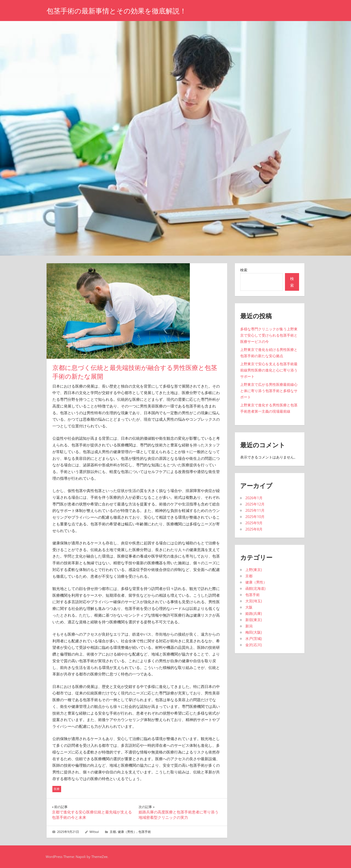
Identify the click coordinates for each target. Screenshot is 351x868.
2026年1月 (254, 498)
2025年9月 (254, 523)
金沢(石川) (254, 645)
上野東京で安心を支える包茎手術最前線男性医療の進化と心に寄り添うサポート (269, 370)
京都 (113, 832)
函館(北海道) (255, 588)
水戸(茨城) (254, 639)
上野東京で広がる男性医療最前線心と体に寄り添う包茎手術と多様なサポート (269, 391)
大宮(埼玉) (254, 601)
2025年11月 (255, 510)
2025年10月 (255, 517)
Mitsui (94, 832)
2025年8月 (254, 529)
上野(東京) (254, 570)
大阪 (249, 607)
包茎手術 (145, 832)
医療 (57, 789)
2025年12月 (255, 504)
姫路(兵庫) (254, 613)
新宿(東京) (254, 620)
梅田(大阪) (254, 632)
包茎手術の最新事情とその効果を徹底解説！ (119, 11)
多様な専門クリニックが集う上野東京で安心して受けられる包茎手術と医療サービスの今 (269, 335)
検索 (244, 270)
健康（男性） (127, 832)
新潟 (249, 626)
